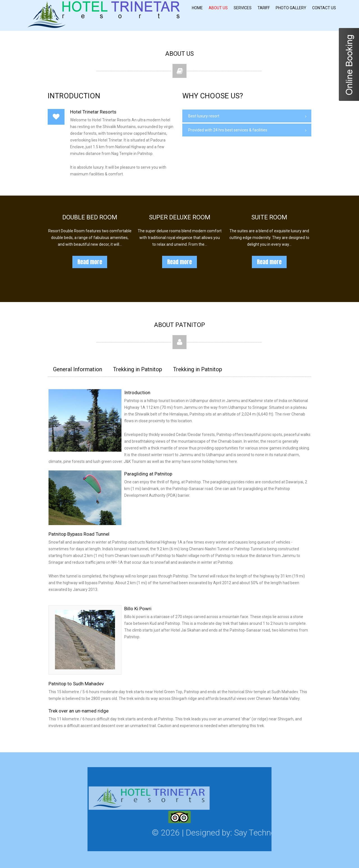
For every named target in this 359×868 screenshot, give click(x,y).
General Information (78, 369)
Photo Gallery (291, 8)
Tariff (264, 8)
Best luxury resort (204, 116)
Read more (90, 262)
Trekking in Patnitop (138, 369)
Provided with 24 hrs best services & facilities (228, 130)
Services (243, 8)
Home (197, 8)
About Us (218, 8)
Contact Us (324, 8)
